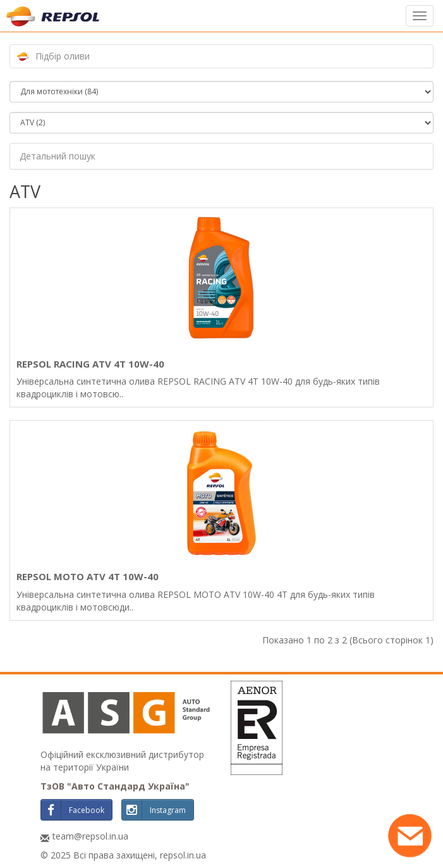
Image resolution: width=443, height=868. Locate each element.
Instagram (154, 810)
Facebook (73, 810)
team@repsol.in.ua (90, 836)
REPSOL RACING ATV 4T (90, 364)
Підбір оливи (63, 56)
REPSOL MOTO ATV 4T (88, 576)
